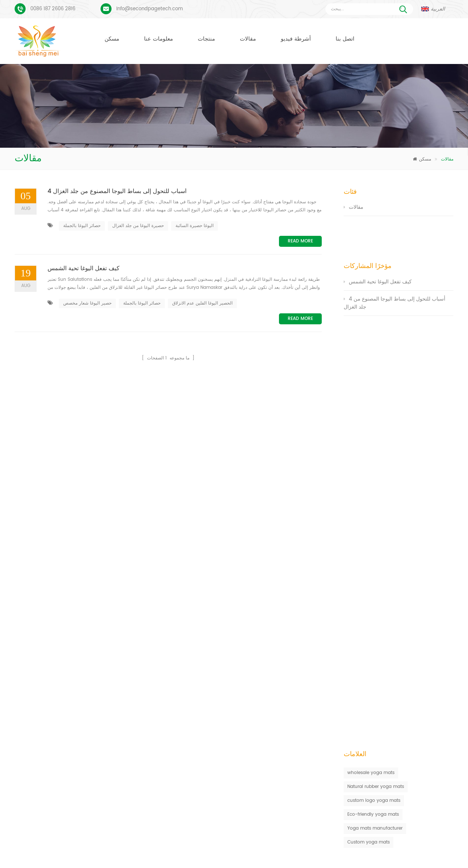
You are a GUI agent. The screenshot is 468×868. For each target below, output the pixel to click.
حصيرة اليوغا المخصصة (189, 712)
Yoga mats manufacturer (375, 370)
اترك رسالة (418, 861)
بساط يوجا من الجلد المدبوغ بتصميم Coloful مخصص (81, 670)
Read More (300, 241)
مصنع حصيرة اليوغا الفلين (191, 738)
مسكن (112, 39)
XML (412, 851)
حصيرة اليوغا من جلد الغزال (138, 226)
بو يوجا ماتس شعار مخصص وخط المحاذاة (70, 716)
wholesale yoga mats (371, 315)
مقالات (248, 39)
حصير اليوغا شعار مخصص (87, 303)
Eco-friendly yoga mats (373, 356)
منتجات (206, 39)
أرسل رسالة (132, 608)
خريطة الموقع (359, 851)
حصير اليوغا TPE (183, 673)
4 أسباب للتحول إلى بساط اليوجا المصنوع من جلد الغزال (117, 192)
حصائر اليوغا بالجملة (82, 226)
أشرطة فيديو (296, 39)
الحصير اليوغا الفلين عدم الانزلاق (202, 303)
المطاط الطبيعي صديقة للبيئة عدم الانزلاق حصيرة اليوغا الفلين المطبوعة (316, 699)
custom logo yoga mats (374, 342)
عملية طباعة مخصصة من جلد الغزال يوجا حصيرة (76, 693)
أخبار (260, 851)
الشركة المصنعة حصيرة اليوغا (195, 725)
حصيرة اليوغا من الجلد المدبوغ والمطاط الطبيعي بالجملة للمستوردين (313, 686)
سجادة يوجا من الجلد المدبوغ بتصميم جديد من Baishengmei (306, 712)
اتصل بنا (345, 39)
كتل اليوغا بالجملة (184, 752)
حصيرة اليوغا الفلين (186, 699)
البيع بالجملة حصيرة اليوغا (192, 778)
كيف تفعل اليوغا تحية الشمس (84, 269)
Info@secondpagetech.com (150, 9)
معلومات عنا (158, 39)
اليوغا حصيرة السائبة (195, 226)
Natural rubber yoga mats (376, 329)
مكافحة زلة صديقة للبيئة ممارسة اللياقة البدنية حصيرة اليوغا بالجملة (312, 673)
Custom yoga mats (369, 384)
